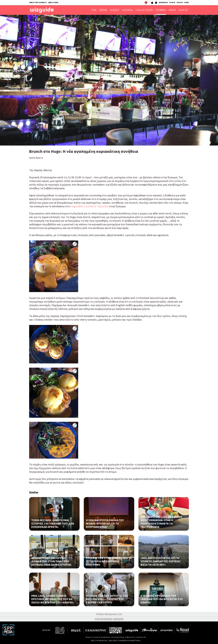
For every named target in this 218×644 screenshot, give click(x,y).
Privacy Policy (118, 637)
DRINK (103, 10)
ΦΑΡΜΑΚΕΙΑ (163, 2)
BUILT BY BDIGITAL (99, 641)
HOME (187, 2)
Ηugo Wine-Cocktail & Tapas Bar (90, 206)
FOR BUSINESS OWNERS (109, 619)
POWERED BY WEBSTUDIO (129, 641)
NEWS (172, 10)
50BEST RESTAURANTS (38, 2)
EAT (94, 10)
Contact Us (141, 637)
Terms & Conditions (101, 637)
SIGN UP (180, 2)
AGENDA (127, 10)
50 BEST (115, 10)
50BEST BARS (53, 2)
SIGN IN (172, 2)
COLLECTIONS (144, 10)
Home (88, 637)
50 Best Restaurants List (109, 614)
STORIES (161, 10)
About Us (130, 637)
